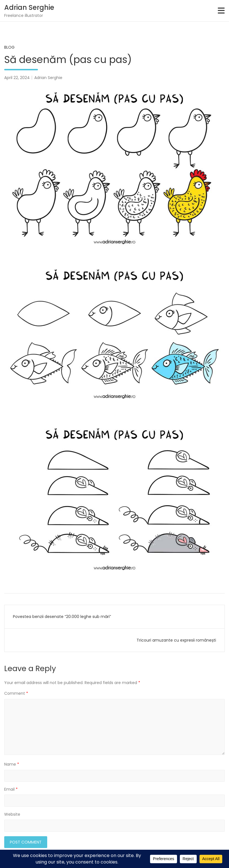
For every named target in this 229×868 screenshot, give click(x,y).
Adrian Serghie (29, 7)
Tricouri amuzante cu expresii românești (176, 640)
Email (11, 789)
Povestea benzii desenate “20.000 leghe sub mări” (62, 617)
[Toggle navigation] (221, 11)
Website (12, 814)
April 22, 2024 (17, 78)
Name (12, 764)
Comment (16, 693)
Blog (9, 47)
